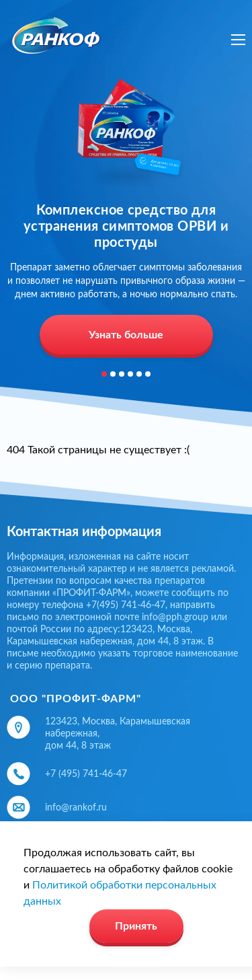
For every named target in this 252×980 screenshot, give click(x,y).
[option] (126, 218)
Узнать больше (126, 335)
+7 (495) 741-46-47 (86, 774)
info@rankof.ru (76, 808)
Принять (136, 926)
